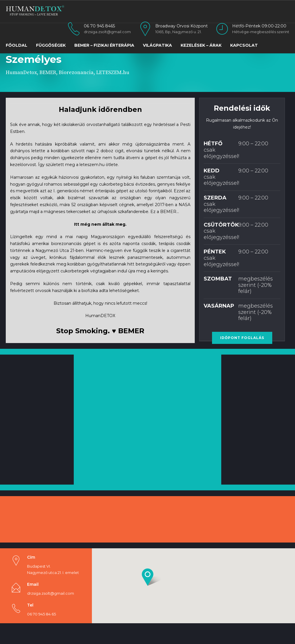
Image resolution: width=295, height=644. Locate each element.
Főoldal (17, 45)
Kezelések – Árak (201, 45)
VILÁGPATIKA (157, 45)
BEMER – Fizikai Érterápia (104, 45)
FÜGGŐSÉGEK (51, 45)
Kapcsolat (244, 45)
